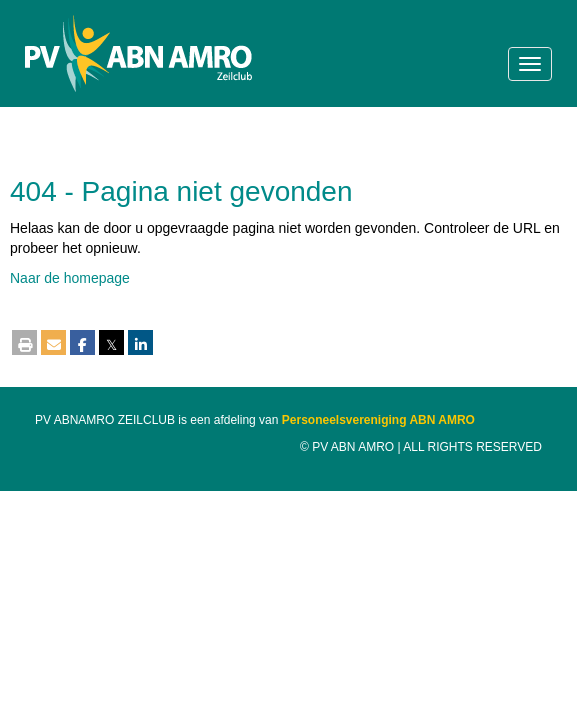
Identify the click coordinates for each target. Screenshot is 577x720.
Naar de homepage (70, 278)
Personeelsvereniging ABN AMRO (378, 420)
